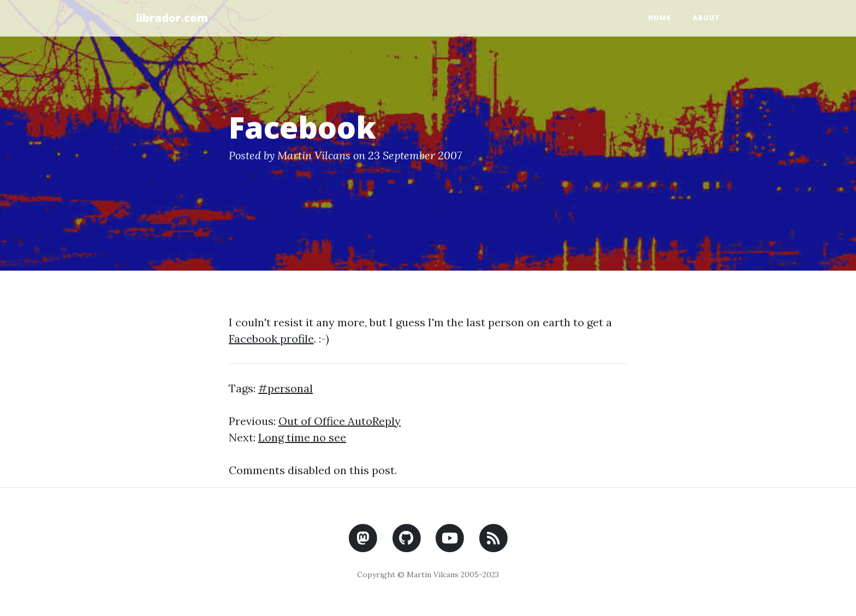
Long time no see (302, 437)
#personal (286, 388)
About (706, 18)
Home (659, 18)
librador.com (172, 18)
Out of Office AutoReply (340, 421)
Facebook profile (271, 339)
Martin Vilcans (314, 155)
